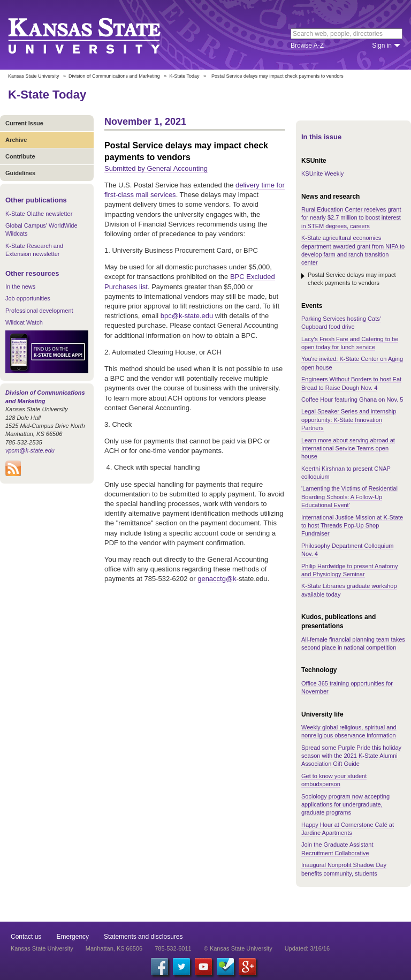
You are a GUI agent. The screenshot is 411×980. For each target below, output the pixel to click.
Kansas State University (98, 35)
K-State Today (184, 76)
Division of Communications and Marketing (114, 76)
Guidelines (20, 173)
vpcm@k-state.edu (30, 450)
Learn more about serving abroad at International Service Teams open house (348, 448)
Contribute (20, 156)
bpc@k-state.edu (187, 316)
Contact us (26, 937)
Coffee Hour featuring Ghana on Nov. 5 (352, 399)
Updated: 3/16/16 (307, 948)
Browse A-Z (307, 46)
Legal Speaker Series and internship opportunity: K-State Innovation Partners (349, 420)
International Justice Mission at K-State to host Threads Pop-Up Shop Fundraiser (352, 526)
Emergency (73, 937)
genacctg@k (217, 579)
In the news (20, 287)
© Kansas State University (238, 948)
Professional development (39, 311)
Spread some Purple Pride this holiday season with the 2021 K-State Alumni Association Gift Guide (351, 756)
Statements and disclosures (143, 937)
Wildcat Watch (24, 322)
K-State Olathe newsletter (39, 214)
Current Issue (24, 123)
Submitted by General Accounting (156, 168)
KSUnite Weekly (322, 174)
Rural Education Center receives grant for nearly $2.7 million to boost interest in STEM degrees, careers (351, 218)
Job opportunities (28, 298)
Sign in (382, 46)
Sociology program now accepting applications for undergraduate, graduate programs (345, 805)
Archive (16, 140)
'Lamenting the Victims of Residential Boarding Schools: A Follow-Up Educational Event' (349, 497)
